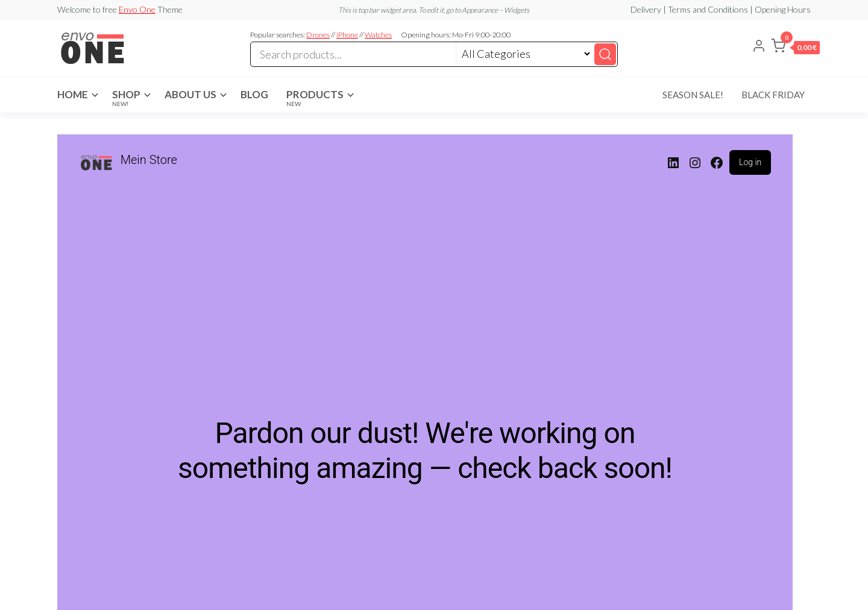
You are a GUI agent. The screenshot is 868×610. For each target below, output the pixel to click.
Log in (750, 162)
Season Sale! (693, 95)
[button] (795, 48)
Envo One (137, 9)
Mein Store (149, 160)
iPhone (347, 35)
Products (315, 98)
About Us (190, 94)
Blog (254, 94)
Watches (378, 35)
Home (73, 94)
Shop (126, 98)
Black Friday (773, 95)
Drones (318, 35)
